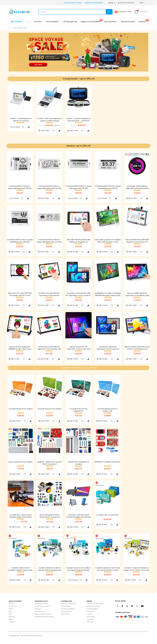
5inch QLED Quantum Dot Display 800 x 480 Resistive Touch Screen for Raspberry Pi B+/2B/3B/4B (108, 242)
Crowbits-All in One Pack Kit (107, 519)
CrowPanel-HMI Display (95, 608)
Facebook (117, 610)
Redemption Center (123, 12)
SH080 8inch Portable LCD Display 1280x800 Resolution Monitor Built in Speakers (108, 296)
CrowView (90, 616)
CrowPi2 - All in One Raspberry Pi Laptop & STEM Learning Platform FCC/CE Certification (50, 120)
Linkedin (128, 610)
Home (9, 28)
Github (11, 623)
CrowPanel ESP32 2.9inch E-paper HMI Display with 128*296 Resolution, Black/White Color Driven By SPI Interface (78, 188)
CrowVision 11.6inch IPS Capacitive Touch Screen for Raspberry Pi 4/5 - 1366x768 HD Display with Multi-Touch (108, 350)
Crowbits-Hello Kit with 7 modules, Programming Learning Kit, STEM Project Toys (21, 573)
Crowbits (90, 623)
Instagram (138, 610)
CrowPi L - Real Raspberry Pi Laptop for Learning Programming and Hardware (21, 120)
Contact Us (13, 610)
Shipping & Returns (41, 608)
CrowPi (89, 618)
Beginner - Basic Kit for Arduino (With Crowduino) (50, 467)
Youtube (133, 610)
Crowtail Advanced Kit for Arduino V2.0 (107, 413)
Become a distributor (95, 3)
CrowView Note (92, 613)
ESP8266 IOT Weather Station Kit (107, 465)
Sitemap (12, 621)
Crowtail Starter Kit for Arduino (50, 412)
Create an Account (127, 3)
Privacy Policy (40, 616)
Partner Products (128, 22)
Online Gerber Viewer (74, 3)
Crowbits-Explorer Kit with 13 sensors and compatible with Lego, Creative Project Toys (50, 573)
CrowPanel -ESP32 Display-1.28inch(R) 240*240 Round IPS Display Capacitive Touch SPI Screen (137, 188)
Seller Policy (65, 618)
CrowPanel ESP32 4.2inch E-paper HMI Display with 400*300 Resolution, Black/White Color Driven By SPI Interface (20, 242)
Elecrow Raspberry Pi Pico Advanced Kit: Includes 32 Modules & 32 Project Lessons (50, 520)
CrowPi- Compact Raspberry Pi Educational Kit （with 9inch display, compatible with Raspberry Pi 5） (79, 120)
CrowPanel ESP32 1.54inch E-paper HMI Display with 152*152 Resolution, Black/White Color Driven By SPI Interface (20, 188)
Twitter (123, 610)
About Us (12, 608)
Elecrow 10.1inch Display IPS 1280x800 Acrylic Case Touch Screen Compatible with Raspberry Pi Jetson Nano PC (20, 350)
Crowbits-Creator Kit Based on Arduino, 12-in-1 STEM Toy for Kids (136, 573)
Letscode (90, 626)
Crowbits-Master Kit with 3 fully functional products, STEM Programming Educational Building (107, 573)
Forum (11, 613)
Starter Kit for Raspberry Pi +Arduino (78, 467)
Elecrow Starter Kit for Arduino (21, 465)
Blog (10, 616)
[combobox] (75, 12)
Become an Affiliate (68, 613)
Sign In (113, 3)
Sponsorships (66, 610)
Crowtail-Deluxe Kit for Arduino (21, 412)
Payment (38, 613)
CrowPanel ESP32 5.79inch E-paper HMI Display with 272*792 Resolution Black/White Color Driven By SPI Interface (49, 242)
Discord (143, 610)
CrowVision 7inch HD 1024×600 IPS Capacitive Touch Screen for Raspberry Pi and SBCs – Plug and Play (78, 296)
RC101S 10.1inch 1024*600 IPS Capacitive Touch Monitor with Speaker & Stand (49, 350)
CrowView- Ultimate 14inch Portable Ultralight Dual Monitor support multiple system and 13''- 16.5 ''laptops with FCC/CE (78, 520)
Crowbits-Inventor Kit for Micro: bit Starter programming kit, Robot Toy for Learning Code (78, 573)
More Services (110, 22)
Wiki (10, 618)
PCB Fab (38, 22)
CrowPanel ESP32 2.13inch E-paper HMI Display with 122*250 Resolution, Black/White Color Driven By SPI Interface (49, 188)
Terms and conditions (43, 610)
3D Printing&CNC (70, 22)
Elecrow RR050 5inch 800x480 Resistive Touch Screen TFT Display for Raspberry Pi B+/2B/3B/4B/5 (137, 242)
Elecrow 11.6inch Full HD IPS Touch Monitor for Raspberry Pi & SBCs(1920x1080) (137, 350)
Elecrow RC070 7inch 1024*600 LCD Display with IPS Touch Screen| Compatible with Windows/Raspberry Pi (20, 296)
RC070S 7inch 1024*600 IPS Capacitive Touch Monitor (49, 296)
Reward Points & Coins (43, 618)
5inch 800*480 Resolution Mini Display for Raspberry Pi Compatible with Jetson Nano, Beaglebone (79, 242)
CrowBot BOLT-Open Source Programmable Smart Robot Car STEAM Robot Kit (21, 520)
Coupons (12, 626)
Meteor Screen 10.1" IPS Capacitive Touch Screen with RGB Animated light (79, 350)
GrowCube (91, 621)
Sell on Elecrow (66, 616)
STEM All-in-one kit (93, 610)
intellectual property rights (44, 621)
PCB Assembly (52, 22)
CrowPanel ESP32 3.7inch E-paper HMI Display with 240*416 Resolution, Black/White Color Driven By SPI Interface (108, 188)
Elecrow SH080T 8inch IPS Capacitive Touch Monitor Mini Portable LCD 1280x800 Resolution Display (137, 296)
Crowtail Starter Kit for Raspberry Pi (78, 413)
